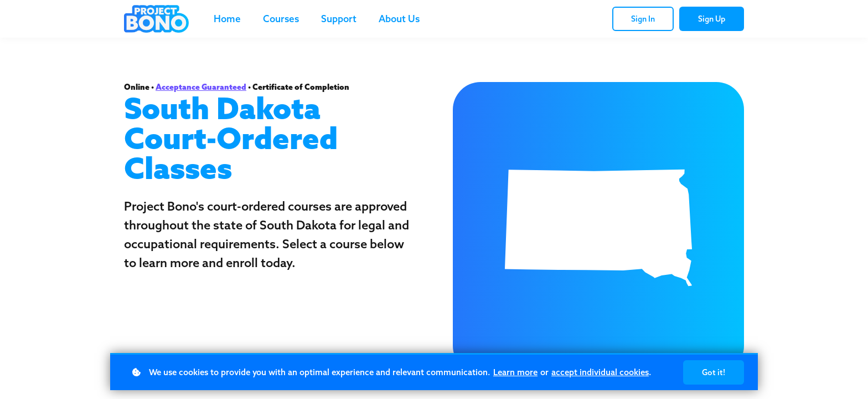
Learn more (515, 372)
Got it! (714, 372)
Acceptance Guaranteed (201, 87)
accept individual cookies (600, 372)
